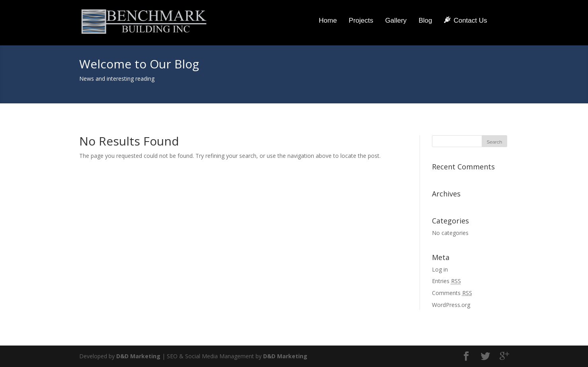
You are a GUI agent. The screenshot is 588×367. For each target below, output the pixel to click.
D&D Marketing (138, 356)
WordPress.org (451, 305)
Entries (446, 281)
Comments (452, 293)
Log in (440, 269)
